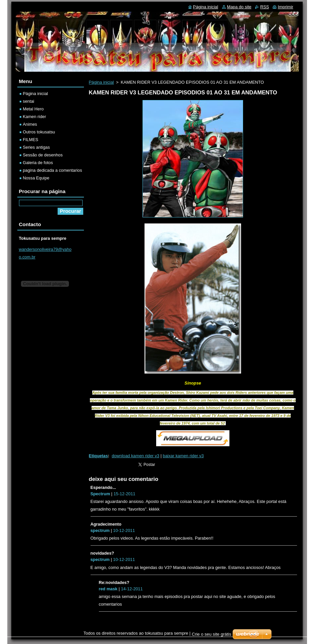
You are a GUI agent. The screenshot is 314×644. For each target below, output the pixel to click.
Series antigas (36, 147)
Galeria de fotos (38, 163)
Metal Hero (33, 109)
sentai (29, 101)
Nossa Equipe (36, 178)
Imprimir (285, 7)
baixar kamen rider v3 (183, 456)
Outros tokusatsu (39, 132)
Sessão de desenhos (43, 155)
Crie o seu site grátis (212, 634)
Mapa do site (239, 7)
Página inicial (101, 82)
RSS (264, 7)
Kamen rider (35, 117)
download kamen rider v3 (135, 456)
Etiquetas (99, 456)
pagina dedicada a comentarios (53, 170)
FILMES (31, 140)
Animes (30, 124)
